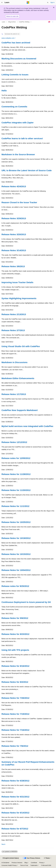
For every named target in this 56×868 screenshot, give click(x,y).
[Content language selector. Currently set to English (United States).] (11, 858)
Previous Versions (17, 863)
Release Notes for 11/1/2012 (15, 506)
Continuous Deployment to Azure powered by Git (26, 602)
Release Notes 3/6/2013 (13, 266)
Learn (4, 22)
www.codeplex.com (8, 38)
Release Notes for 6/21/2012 (15, 797)
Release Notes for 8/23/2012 (15, 634)
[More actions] (53, 22)
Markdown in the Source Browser (18, 154)
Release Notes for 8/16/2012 (15, 666)
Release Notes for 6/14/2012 (15, 813)
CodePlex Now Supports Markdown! (20, 410)
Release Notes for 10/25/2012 (16, 522)
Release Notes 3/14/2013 (14, 250)
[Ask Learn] (49, 22)
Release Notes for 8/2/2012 (15, 682)
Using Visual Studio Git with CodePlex (21, 346)
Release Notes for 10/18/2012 (16, 538)
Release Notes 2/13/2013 (14, 314)
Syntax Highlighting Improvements (19, 298)
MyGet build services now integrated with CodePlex (27, 426)
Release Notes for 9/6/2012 (15, 618)
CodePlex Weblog (24, 22)
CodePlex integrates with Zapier (18, 123)
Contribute (34, 863)
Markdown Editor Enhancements (18, 378)
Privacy (41, 863)
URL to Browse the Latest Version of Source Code (27, 170)
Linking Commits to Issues (15, 75)
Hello (4, 91)
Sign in (52, 2)
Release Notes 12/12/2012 (14, 442)
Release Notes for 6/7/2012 (15, 829)
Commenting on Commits (14, 107)
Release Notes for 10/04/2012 (16, 570)
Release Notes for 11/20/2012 (16, 490)
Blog (26, 863)
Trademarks (34, 865)
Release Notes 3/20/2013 (14, 234)
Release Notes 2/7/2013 (13, 330)
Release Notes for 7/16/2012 (15, 730)
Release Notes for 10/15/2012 (16, 554)
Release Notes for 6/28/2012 (15, 781)
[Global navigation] (2, 3)
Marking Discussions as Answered (19, 59)
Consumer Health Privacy (9, 865)
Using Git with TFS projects (15, 650)
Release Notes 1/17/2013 (14, 394)
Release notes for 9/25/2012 (15, 586)
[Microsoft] (28, 3)
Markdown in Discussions (14, 362)
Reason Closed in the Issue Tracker (19, 202)
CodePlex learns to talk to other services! (22, 138)
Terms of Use (24, 865)
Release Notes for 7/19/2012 (15, 714)
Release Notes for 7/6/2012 (15, 746)
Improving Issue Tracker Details (17, 282)
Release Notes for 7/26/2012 (15, 698)
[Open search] (48, 3)
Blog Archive (12, 22)
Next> (4, 844)
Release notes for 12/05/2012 (16, 458)
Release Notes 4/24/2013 (14, 186)
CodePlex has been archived (16, 43)
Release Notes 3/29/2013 (14, 218)
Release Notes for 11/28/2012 (16, 474)
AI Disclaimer (5, 863)
